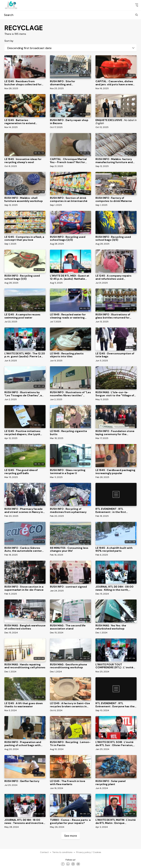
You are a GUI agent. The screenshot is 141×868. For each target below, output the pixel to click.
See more (71, 836)
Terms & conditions (62, 852)
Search (70, 15)
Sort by (9, 41)
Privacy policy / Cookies (89, 852)
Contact (44, 852)
